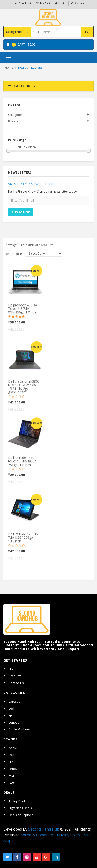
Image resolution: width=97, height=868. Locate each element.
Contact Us (16, 683)
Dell (11, 709)
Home (9, 68)
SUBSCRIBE (21, 212)
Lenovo (14, 722)
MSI (11, 776)
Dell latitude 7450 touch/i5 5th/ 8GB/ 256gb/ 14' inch (22, 464)
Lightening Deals (20, 808)
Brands (13, 121)
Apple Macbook (20, 729)
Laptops (14, 702)
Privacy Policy (69, 835)
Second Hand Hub (44, 829)
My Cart (45, 3)
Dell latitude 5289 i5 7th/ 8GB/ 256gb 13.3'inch (23, 540)
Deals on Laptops (21, 815)
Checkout (25, 3)
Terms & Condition (37, 835)
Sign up (79, 3)
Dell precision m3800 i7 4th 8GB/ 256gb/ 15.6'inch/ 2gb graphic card (24, 389)
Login (62, 3)
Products (15, 676)
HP (11, 715)
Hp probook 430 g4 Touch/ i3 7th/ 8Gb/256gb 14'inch (23, 311)
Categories (17, 32)
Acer (12, 782)
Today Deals (18, 801)
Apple (13, 748)
